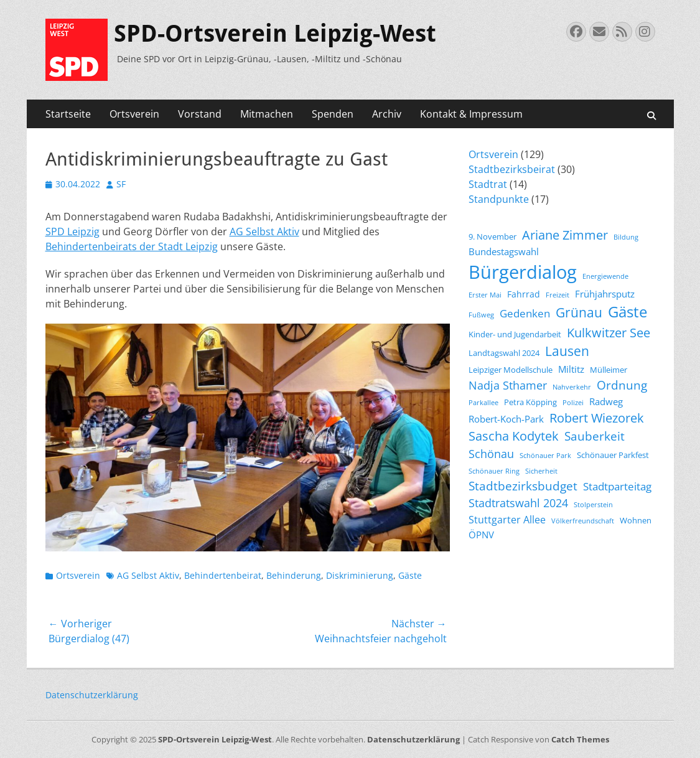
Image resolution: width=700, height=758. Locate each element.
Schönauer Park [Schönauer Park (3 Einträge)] (545, 456)
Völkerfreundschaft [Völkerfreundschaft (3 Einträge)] (583, 521)
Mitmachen (267, 114)
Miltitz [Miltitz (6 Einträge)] (571, 369)
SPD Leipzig (72, 232)
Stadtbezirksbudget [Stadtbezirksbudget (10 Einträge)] (523, 486)
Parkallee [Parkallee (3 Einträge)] (483, 403)
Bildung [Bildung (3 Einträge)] (626, 237)
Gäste (410, 575)
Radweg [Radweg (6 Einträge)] (606, 401)
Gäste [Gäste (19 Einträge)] (628, 312)
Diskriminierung (360, 575)
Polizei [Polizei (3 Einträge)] (573, 403)
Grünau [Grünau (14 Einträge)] (579, 312)
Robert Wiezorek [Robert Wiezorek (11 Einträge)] (597, 418)
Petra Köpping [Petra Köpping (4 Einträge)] (530, 402)
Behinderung (294, 575)
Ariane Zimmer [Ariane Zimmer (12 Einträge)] (565, 235)
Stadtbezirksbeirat (512, 169)
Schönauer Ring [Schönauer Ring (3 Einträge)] (494, 471)
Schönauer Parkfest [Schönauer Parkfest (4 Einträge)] (613, 455)
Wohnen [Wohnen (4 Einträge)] (636, 521)
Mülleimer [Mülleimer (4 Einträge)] (609, 370)
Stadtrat (488, 184)
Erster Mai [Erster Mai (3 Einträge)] (485, 295)
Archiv (387, 114)
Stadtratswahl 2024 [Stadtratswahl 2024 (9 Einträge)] (518, 503)
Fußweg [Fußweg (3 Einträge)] (481, 315)
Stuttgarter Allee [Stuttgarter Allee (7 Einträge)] (507, 520)
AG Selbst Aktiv (264, 232)
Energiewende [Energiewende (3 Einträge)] (605, 276)
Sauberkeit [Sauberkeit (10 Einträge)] (595, 436)
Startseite (68, 114)
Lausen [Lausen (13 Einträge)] (567, 351)
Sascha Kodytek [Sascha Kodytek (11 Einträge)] (514, 436)
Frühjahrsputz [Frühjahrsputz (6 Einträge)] (605, 294)
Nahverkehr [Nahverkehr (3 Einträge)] (572, 387)
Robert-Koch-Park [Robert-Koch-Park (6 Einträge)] (506, 419)
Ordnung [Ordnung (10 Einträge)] (622, 385)
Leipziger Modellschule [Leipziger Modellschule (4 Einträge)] (511, 370)
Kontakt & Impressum (471, 114)
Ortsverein (134, 114)
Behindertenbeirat (223, 575)
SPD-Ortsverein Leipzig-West (275, 34)
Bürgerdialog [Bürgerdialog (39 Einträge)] (523, 272)
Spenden (333, 114)
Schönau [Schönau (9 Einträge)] (491, 454)
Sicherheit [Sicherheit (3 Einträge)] (541, 471)
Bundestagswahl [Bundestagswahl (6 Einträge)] (504, 251)
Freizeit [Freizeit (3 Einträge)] (558, 295)
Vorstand (200, 114)
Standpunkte (499, 199)
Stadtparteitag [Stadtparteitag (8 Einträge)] (617, 486)
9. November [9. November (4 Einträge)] (492, 237)
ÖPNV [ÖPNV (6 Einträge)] (481, 535)
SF (121, 184)
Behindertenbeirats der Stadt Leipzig (132, 246)
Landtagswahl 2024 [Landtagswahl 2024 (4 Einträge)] (504, 353)
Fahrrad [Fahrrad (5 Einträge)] (524, 294)
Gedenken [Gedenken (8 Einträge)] (525, 313)
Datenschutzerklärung (92, 695)
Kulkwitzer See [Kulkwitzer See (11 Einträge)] (609, 333)
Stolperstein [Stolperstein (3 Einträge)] (593, 505)
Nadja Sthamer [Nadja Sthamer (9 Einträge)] (508, 385)
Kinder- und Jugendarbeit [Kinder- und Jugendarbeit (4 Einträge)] (515, 335)
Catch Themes (580, 739)
